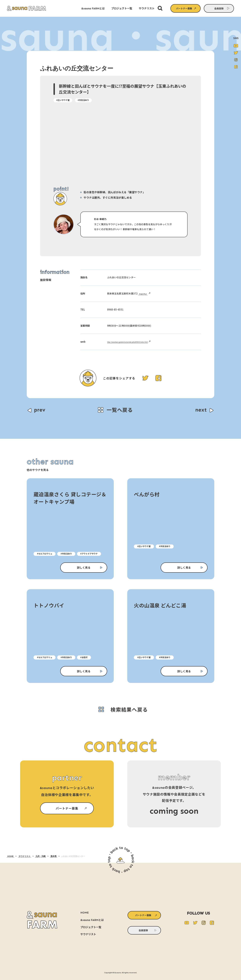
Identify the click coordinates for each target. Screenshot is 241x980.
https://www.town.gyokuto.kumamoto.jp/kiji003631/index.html (143, 342)
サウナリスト (25, 856)
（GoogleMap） (147, 293)
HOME (10, 856)
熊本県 (53, 856)
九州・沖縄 (41, 856)
